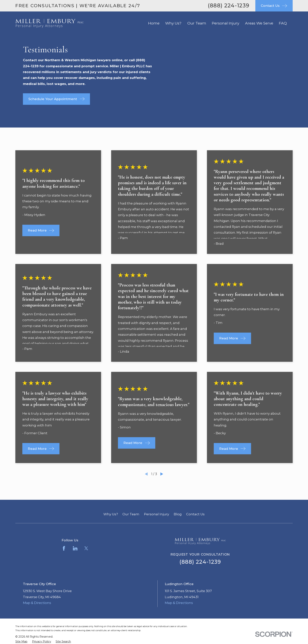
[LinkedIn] (75, 548)
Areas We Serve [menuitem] (259, 23)
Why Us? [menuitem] (173, 23)
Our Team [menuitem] (197, 23)
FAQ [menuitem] (283, 23)
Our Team (131, 514)
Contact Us (195, 514)
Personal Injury (157, 514)
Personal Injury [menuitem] (226, 23)
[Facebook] (64, 548)
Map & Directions (37, 603)
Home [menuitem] (154, 23)
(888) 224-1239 (229, 6)
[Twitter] (86, 548)
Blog (178, 514)
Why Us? (111, 514)
